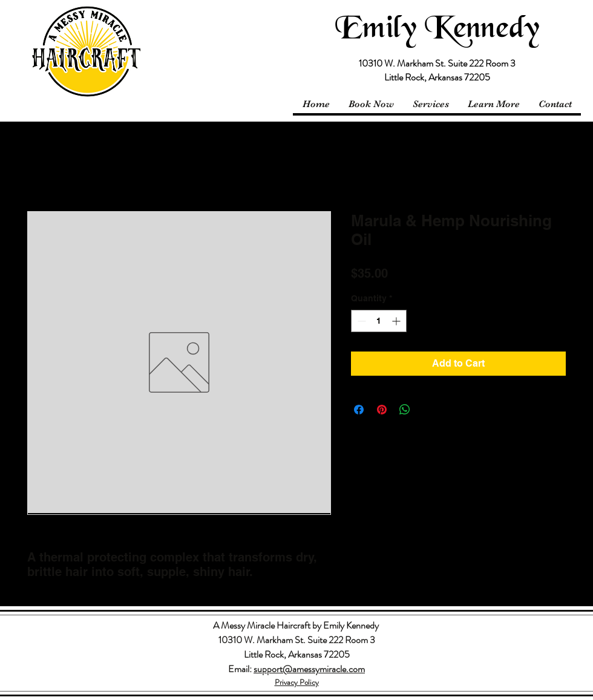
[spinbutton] (379, 321)
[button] (493, 104)
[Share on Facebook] (359, 410)
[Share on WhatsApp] (405, 410)
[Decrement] (360, 321)
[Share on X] (428, 410)
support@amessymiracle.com (309, 669)
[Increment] (397, 321)
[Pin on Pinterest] (382, 410)
